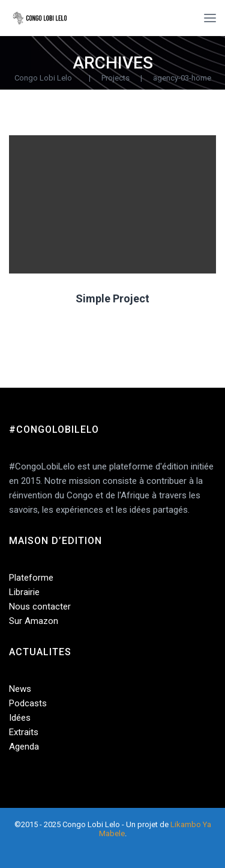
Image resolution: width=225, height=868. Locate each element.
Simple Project (112, 298)
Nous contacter (40, 607)
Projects (115, 78)
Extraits (24, 732)
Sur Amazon (34, 621)
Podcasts (28, 703)
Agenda (24, 747)
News (20, 689)
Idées (20, 718)
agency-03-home (182, 78)
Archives (113, 63)
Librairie (24, 592)
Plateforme (31, 578)
